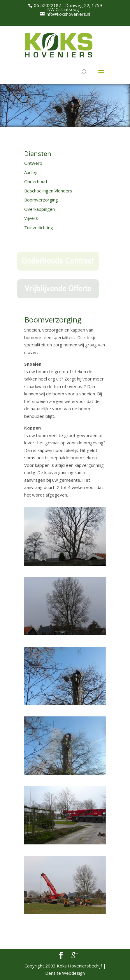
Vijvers (31, 218)
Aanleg (31, 172)
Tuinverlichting (39, 227)
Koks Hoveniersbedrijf (79, 966)
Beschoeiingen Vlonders (48, 191)
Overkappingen (39, 209)
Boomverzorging (41, 200)
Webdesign (73, 973)
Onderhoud (36, 181)
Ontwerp (33, 163)
